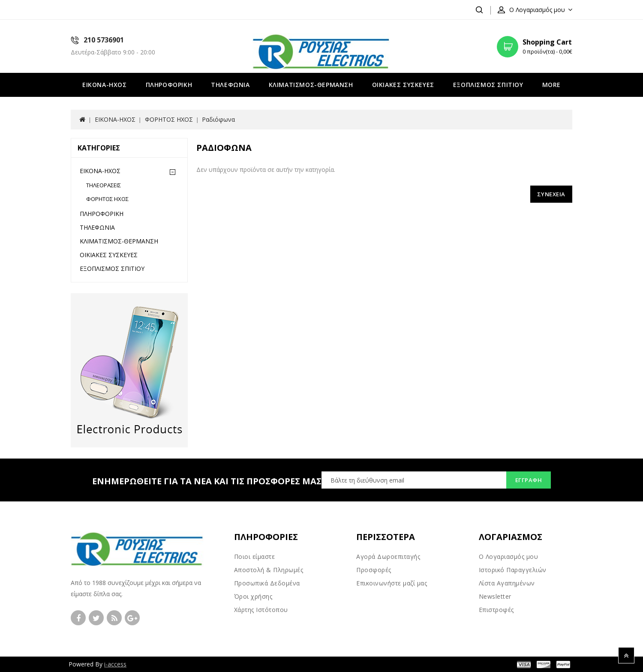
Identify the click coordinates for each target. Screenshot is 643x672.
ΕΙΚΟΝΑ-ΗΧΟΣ (105, 85)
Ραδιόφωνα (218, 119)
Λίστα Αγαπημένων (507, 583)
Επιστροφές (496, 610)
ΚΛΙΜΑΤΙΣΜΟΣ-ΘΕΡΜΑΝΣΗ (311, 85)
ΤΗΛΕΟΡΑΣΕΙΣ (104, 185)
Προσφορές (374, 570)
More (551, 85)
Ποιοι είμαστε (255, 556)
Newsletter (495, 596)
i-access (115, 664)
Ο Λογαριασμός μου (509, 556)
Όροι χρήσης (253, 596)
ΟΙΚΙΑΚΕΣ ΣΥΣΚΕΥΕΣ (403, 85)
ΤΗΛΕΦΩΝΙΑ (230, 85)
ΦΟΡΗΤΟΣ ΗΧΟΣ (169, 119)
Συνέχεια (551, 194)
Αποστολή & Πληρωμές (269, 570)
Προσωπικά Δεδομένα (267, 583)
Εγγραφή (529, 480)
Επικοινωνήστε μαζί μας (392, 583)
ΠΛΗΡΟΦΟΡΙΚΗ (169, 85)
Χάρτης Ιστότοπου (261, 610)
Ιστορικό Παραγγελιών (513, 570)
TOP (626, 655)
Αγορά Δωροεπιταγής (388, 556)
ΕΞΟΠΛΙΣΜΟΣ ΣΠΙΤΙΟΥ (488, 85)
